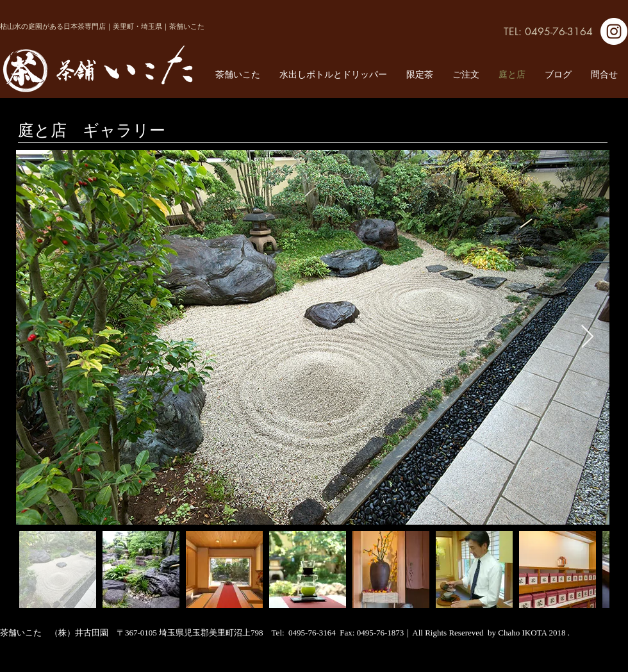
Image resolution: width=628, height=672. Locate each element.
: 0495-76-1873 (378, 633)
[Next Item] (587, 337)
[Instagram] (614, 31)
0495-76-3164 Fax (320, 633)
